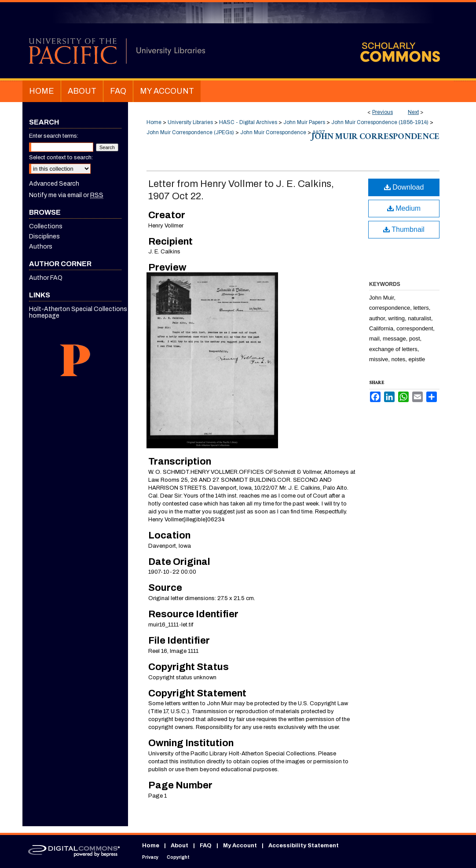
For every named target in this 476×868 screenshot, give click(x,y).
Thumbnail (404, 229)
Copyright (178, 857)
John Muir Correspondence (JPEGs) (190, 132)
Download (404, 187)
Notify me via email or (66, 195)
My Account (240, 846)
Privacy (150, 857)
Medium (404, 208)
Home (154, 122)
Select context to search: (61, 157)
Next (413, 112)
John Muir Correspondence (273, 132)
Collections (46, 226)
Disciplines (44, 236)
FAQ (206, 846)
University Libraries (190, 122)
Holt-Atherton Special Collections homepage (78, 312)
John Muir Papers (304, 122)
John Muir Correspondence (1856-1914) (380, 122)
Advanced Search (54, 184)
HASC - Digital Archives (248, 122)
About (179, 846)
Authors (41, 247)
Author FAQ (46, 278)
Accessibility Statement (304, 846)
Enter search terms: (54, 136)
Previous (383, 112)
